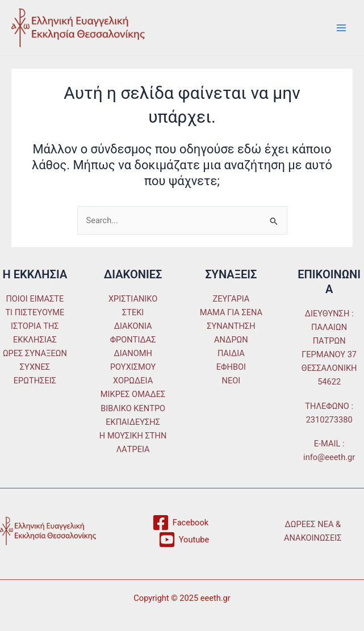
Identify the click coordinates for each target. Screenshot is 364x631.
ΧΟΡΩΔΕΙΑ (133, 381)
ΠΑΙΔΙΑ (231, 353)
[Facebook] (180, 523)
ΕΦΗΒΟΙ (231, 367)
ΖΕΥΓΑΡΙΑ (231, 299)
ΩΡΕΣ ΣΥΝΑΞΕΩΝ (35, 353)
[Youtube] (184, 540)
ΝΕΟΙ (231, 381)
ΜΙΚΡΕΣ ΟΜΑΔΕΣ (133, 394)
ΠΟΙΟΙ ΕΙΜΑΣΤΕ (35, 299)
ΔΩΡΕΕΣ (300, 524)
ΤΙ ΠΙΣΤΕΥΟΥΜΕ (35, 312)
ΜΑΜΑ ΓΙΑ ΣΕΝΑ (231, 312)
